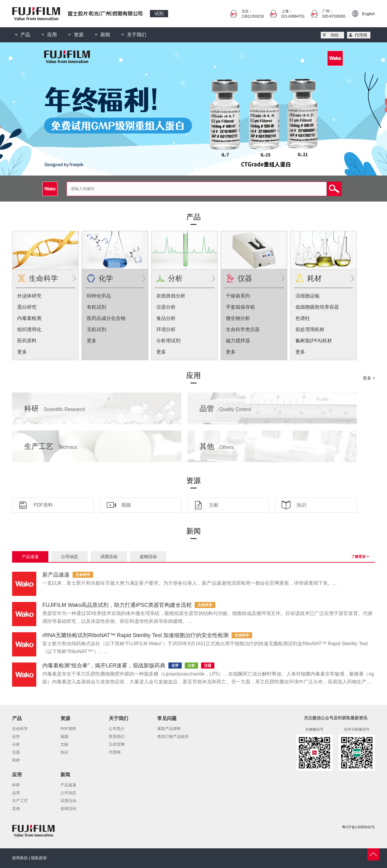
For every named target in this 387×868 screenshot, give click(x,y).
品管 (225, 408)
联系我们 (117, 736)
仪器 (245, 278)
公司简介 (117, 729)
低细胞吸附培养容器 (317, 307)
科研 (55, 408)
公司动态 (70, 557)
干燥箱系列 (238, 296)
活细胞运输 (307, 296)
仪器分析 (166, 307)
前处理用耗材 (310, 329)
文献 (214, 505)
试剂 (159, 13)
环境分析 (166, 329)
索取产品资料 (169, 729)
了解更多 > (360, 557)
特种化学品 (99, 296)
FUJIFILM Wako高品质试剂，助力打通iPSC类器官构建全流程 (117, 605)
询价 (335, 35)
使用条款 (20, 858)
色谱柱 (303, 318)
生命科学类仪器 (243, 329)
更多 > (369, 378)
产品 (25, 35)
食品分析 (166, 318)
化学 (106, 278)
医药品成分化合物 (106, 318)
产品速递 (30, 557)
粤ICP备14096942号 (358, 827)
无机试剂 (96, 329)
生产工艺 (51, 446)
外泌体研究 (29, 296)
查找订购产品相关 (173, 736)
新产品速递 (56, 575)
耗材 (314, 278)
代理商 (361, 35)
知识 (301, 505)
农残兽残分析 (171, 296)
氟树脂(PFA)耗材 (314, 341)
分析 (175, 278)
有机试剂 (96, 307)
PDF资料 (43, 505)
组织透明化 (29, 329)
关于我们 (137, 35)
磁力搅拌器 (238, 341)
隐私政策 (39, 858)
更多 (22, 352)
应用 (52, 35)
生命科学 (44, 278)
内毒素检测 (29, 318)
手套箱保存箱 (240, 307)
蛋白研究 (27, 307)
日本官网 (117, 744)
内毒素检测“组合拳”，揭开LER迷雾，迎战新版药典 (104, 666)
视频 (126, 505)
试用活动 (109, 557)
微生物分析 (238, 318)
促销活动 (148, 557)
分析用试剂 (168, 341)
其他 (217, 446)
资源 (79, 35)
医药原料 (27, 341)
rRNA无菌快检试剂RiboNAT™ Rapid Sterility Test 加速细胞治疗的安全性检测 (135, 635)
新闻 (105, 35)
